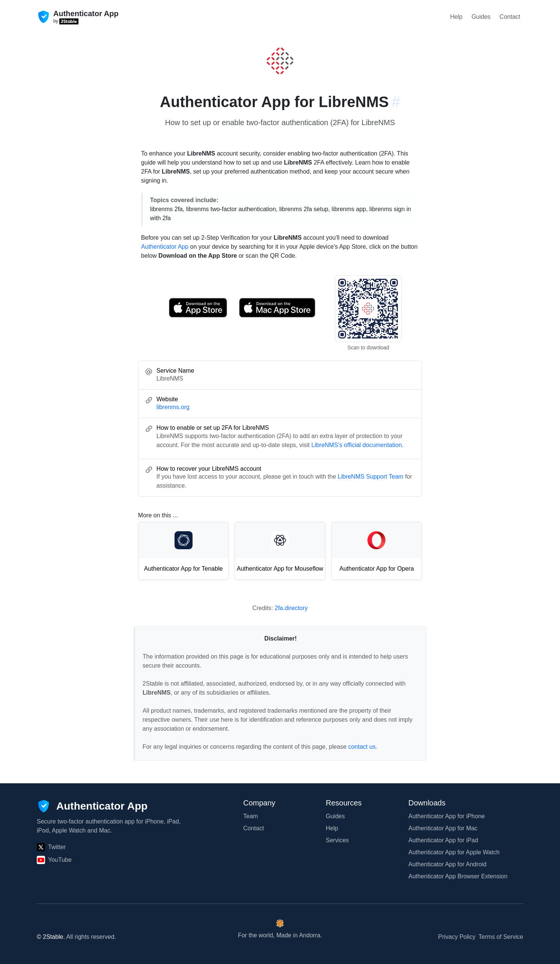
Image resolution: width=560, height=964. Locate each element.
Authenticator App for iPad (443, 840)
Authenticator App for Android (447, 864)
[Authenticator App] (92, 806)
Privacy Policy (457, 937)
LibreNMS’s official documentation (356, 445)
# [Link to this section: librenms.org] (396, 102)
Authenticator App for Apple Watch (454, 852)
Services (337, 840)
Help (456, 17)
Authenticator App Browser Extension (458, 876)
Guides (481, 17)
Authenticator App (165, 247)
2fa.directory (291, 608)
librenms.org (173, 407)
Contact (510, 17)
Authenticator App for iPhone (447, 816)
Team (251, 816)
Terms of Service (501, 937)
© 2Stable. (51, 937)
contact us (362, 747)
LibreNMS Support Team (371, 477)
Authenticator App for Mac (443, 828)
